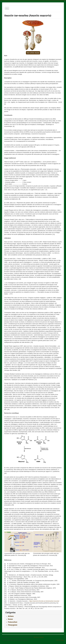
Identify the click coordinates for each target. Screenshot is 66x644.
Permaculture (13, 622)
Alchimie (11, 616)
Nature (10, 619)
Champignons (13, 625)
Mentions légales (39, 637)
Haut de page (60, 640)
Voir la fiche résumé (33, 53)
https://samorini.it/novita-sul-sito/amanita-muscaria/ (44, 601)
